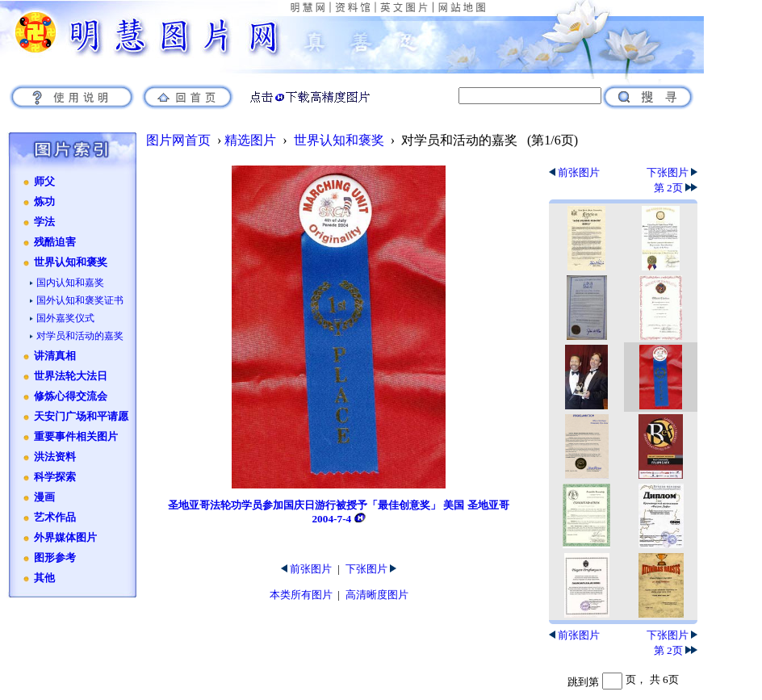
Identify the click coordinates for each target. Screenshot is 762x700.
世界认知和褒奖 (71, 262)
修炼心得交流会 (71, 396)
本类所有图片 (301, 595)
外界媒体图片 (65, 538)
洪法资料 (55, 457)
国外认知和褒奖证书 (80, 300)
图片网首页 (178, 140)
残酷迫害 (55, 242)
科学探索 (55, 477)
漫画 (44, 497)
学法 (44, 222)
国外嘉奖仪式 (65, 318)
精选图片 (250, 140)
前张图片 (306, 569)
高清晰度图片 (377, 595)
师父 (44, 182)
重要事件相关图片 (76, 437)
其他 (44, 578)
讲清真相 (55, 356)
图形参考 (55, 558)
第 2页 (676, 188)
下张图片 (371, 569)
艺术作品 (55, 518)
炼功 (44, 202)
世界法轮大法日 (71, 376)
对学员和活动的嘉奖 (80, 336)
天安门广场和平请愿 (81, 417)
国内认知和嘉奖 (70, 283)
